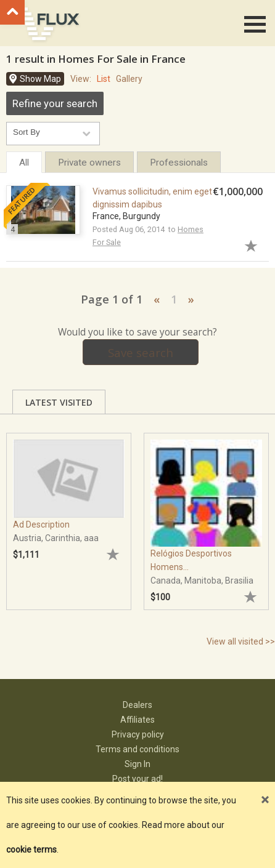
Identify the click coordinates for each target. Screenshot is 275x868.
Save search (141, 352)
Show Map (40, 79)
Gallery (129, 79)
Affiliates (137, 720)
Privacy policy (138, 734)
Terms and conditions (137, 749)
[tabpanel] (69, 515)
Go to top (12, 12)
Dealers (137, 705)
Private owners (89, 163)
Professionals (179, 163)
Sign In (137, 764)
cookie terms (31, 850)
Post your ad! (137, 779)
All (24, 163)
